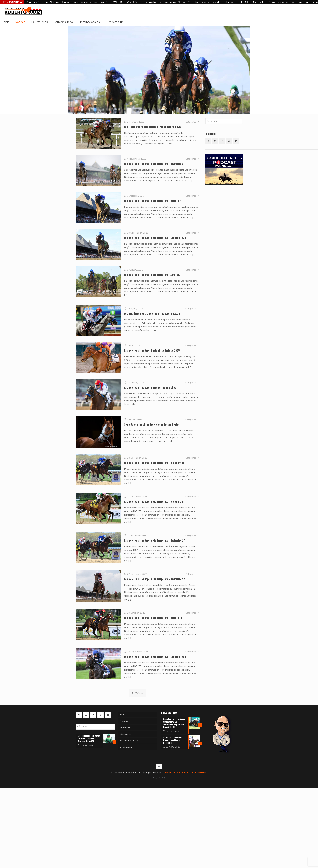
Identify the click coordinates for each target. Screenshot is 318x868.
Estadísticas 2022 (129, 741)
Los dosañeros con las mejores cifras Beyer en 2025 (152, 314)
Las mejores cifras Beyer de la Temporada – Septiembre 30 (155, 238)
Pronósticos (126, 727)
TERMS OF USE (172, 773)
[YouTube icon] (159, 778)
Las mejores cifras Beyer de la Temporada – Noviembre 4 (154, 164)
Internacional (126, 747)
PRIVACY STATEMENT (194, 773)
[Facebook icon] (153, 778)
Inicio (122, 714)
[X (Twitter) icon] (156, 778)
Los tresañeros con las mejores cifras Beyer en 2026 (152, 127)
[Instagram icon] (165, 778)
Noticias (124, 721)
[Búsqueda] (224, 121)
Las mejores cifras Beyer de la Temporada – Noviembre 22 (155, 579)
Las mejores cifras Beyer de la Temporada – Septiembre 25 (155, 657)
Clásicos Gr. (125, 734)
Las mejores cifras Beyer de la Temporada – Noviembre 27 (154, 541)
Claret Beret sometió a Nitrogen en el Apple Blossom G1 (159, 2)
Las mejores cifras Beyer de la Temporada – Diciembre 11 (154, 502)
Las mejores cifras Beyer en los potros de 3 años (150, 388)
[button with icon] (208, 141)
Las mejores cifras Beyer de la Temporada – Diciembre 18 (154, 463)
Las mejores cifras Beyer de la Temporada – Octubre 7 (152, 201)
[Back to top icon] (159, 767)
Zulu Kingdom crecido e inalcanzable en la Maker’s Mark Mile (230, 2)
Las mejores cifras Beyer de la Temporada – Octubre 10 (153, 618)
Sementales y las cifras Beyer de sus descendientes (152, 425)
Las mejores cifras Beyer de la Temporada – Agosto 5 (152, 275)
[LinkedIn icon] (162, 778)
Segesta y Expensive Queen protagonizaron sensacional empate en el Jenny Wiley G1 (74, 2)
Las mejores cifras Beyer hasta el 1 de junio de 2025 (152, 351)
